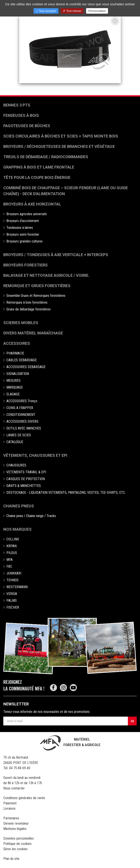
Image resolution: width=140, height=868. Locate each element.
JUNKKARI (14, 573)
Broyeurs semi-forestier (23, 234)
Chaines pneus (19, 506)
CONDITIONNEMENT (21, 415)
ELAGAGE (13, 394)
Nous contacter (14, 788)
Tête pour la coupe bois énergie (37, 177)
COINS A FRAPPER (20, 408)
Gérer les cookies (15, 849)
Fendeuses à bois (21, 115)
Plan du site (11, 859)
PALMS (12, 601)
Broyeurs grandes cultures (25, 241)
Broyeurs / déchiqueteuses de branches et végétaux (59, 146)
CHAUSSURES (16, 465)
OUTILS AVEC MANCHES (24, 428)
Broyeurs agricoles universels (27, 214)
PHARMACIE (15, 353)
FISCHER (13, 607)
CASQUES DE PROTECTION (26, 479)
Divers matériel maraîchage (33, 333)
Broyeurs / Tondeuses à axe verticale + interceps (56, 255)
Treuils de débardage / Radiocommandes (46, 157)
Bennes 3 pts (17, 105)
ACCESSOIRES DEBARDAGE (26, 367)
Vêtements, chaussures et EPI (35, 455)
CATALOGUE (15, 442)
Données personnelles (19, 838)
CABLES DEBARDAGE (22, 360)
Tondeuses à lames (20, 228)
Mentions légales (15, 829)
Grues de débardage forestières (28, 309)
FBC (9, 566)
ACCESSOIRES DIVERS (22, 421)
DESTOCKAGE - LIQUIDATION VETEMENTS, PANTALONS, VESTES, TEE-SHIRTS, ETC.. (66, 493)
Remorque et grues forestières (37, 286)
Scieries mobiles (21, 323)
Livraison (9, 808)
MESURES (13, 381)
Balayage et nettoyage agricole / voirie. (46, 275)
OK (132, 721)
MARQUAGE (15, 387)
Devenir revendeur (16, 823)
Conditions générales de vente (24, 798)
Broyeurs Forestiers (26, 265)
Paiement (10, 803)
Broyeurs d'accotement (23, 221)
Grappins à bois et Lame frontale (39, 167)
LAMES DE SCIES (19, 435)
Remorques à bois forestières (27, 302)
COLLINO (13, 539)
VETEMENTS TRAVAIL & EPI (26, 472)
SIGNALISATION (18, 374)
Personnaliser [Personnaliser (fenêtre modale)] (97, 11)
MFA (9, 560)
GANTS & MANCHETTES (24, 486)
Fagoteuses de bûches (27, 126)
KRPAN (11, 546)
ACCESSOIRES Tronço (22, 401)
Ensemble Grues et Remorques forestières (36, 296)
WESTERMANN (17, 587)
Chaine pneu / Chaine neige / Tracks (31, 516)
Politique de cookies (17, 844)
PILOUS (12, 553)
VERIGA (12, 594)
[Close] (115, 21)
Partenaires (11, 818)
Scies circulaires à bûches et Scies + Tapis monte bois (61, 136)
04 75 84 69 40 (20, 768)
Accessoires (17, 343)
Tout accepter (46, 11)
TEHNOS (12, 580)
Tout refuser (72, 11)
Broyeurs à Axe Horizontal (32, 204)
